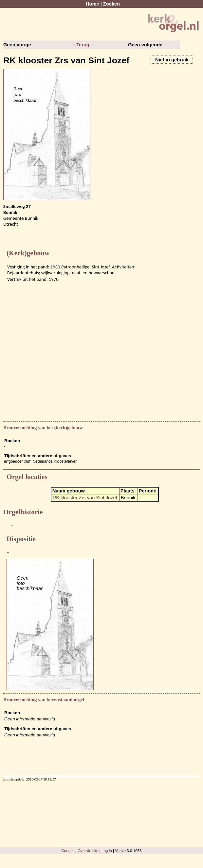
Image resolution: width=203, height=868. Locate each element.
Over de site (88, 851)
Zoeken (111, 4)
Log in (107, 851)
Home (92, 4)
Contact (68, 851)
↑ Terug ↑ (83, 45)
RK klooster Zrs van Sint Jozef (85, 498)
